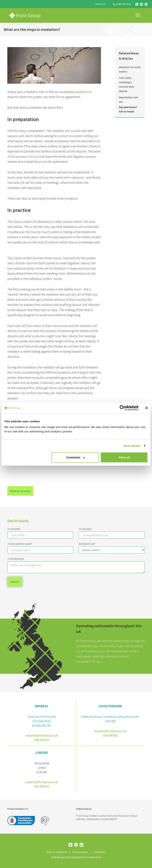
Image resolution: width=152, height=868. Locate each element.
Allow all (124, 457)
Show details (132, 446)
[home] (25, 15)
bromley (42, 706)
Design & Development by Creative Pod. (79, 857)
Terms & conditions (56, 852)
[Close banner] (146, 408)
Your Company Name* (20, 544)
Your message (16, 559)
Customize (75, 457)
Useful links (100, 852)
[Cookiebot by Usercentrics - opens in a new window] (122, 408)
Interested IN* (87, 544)
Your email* (85, 529)
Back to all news (20, 491)
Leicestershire (110, 706)
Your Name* (14, 529)
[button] (138, 15)
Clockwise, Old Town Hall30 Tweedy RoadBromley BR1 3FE (42, 721)
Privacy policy (80, 852)
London (42, 753)
